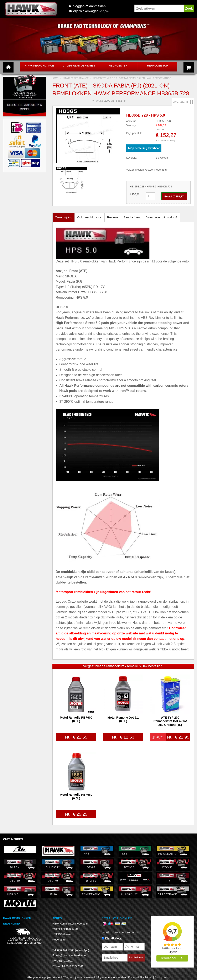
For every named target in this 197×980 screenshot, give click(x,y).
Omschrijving (64, 217)
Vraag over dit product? (162, 217)
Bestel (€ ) (174, 197)
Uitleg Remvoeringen (79, 66)
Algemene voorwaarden (112, 977)
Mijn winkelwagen (84, 11)
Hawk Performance (39, 66)
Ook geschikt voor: (90, 217)
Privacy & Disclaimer (140, 977)
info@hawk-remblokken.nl (71, 955)
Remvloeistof (157, 66)
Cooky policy (162, 977)
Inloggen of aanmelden (89, 6)
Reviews (113, 217)
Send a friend (133, 217)
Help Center (118, 66)
